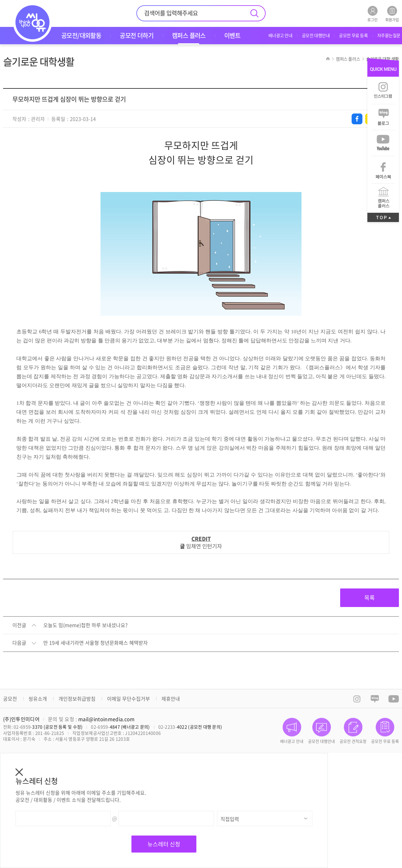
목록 (370, 598)
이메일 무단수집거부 (128, 699)
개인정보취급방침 (77, 699)
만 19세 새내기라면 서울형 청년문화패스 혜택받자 (96, 643)
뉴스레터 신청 (164, 844)
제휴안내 (171, 699)
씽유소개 (38, 699)
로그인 (372, 14)
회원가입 (392, 14)
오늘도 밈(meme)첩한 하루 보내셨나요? (86, 625)
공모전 (10, 699)
